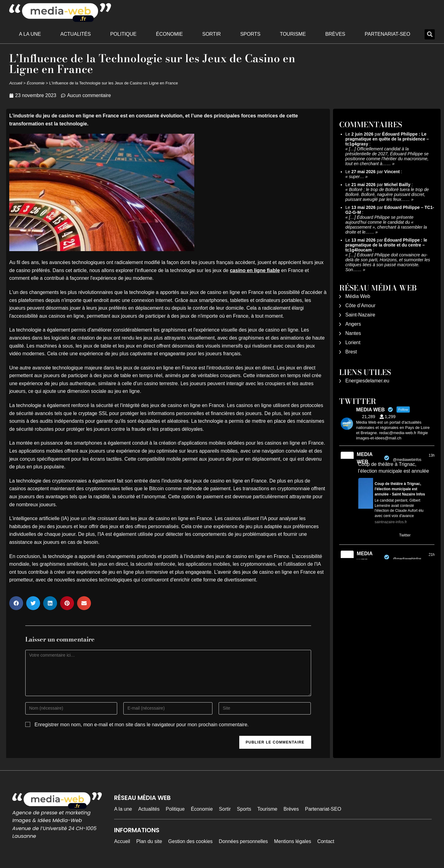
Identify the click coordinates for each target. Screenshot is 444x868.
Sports (250, 34)
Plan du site (149, 841)
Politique (123, 34)
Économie (169, 34)
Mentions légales (293, 841)
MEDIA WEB (365, 458)
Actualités (76, 34)
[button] (430, 34)
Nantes (353, 333)
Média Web (358, 296)
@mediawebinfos (407, 460)
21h (432, 555)
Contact (326, 841)
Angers (353, 324)
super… (357, 177)
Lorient (353, 342)
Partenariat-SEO (388, 34)
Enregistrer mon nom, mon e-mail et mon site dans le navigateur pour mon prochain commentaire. (142, 725)
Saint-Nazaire (360, 315)
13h (432, 455)
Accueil (16, 83)
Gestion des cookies (191, 841)
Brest (351, 352)
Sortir (212, 34)
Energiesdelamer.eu (367, 381)
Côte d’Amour (360, 306)
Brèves (335, 34)
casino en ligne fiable (255, 270)
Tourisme (293, 34)
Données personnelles (243, 841)
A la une (30, 34)
